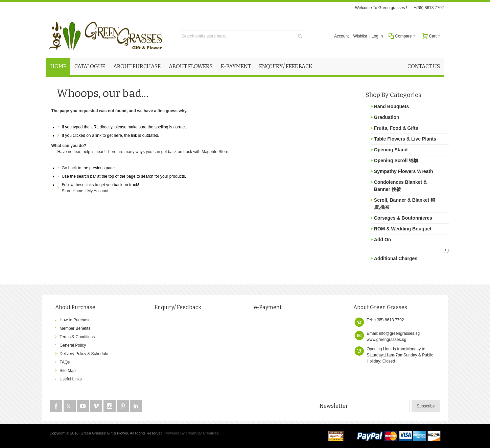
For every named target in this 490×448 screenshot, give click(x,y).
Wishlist (360, 36)
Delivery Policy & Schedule (84, 354)
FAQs (65, 362)
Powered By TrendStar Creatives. (192, 433)
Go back (69, 168)
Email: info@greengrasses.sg (393, 333)
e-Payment (268, 307)
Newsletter (334, 406)
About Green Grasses (380, 307)
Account (341, 36)
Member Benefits (75, 328)
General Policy (73, 345)
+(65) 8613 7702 (429, 8)
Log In (377, 36)
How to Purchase (75, 320)
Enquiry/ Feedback (178, 307)
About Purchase (75, 307)
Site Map (67, 371)
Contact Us (424, 66)
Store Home (73, 191)
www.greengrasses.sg (386, 340)
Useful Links (71, 379)
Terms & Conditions (77, 337)
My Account (98, 191)
